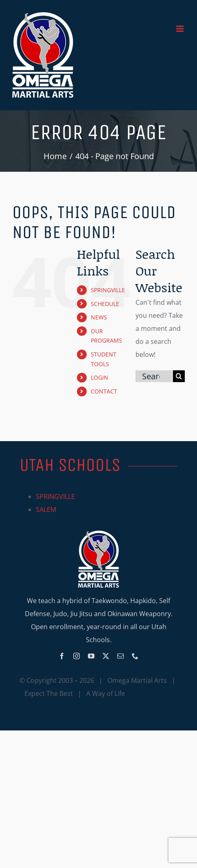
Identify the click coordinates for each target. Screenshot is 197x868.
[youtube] (91, 656)
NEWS (99, 317)
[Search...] (154, 376)
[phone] (135, 656)
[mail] (120, 656)
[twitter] (106, 656)
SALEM (46, 509)
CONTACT (104, 391)
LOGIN (100, 377)
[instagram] (77, 656)
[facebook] (62, 656)
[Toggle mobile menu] (181, 29)
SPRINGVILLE (108, 290)
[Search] (179, 376)
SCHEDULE (105, 304)
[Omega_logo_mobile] (98, 534)
